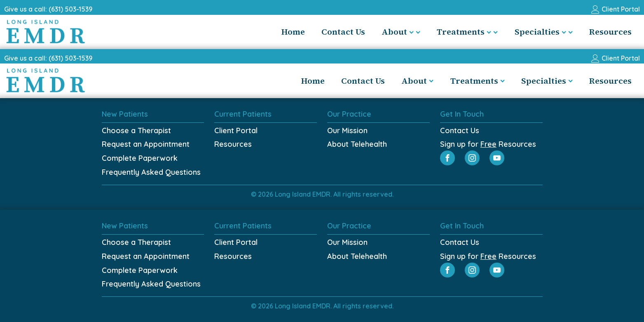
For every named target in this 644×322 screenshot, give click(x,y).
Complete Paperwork (140, 158)
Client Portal (236, 130)
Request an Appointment (146, 144)
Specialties (544, 32)
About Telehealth (357, 144)
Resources (610, 32)
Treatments (467, 32)
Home (293, 32)
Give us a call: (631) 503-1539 (48, 9)
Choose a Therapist (136, 130)
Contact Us (343, 32)
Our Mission (347, 130)
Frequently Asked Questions (151, 172)
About (401, 32)
